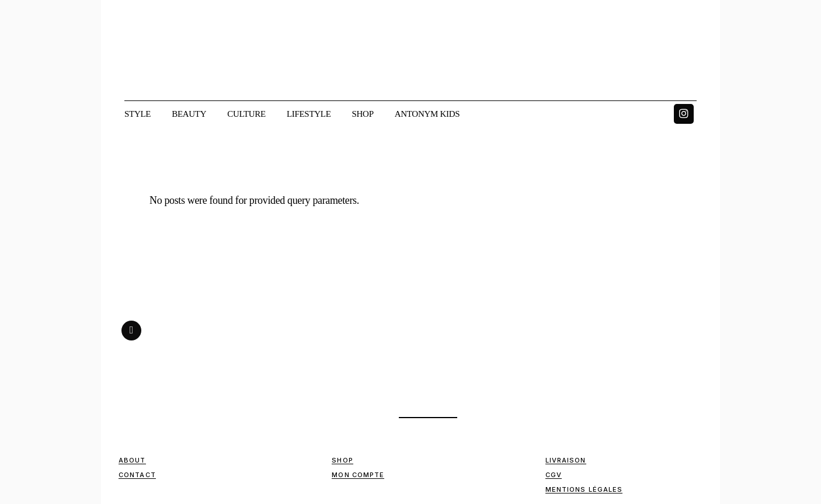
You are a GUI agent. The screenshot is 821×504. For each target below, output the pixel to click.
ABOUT (132, 460)
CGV (554, 475)
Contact (137, 475)
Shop (342, 460)
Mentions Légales (584, 489)
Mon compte (358, 475)
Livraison (566, 460)
